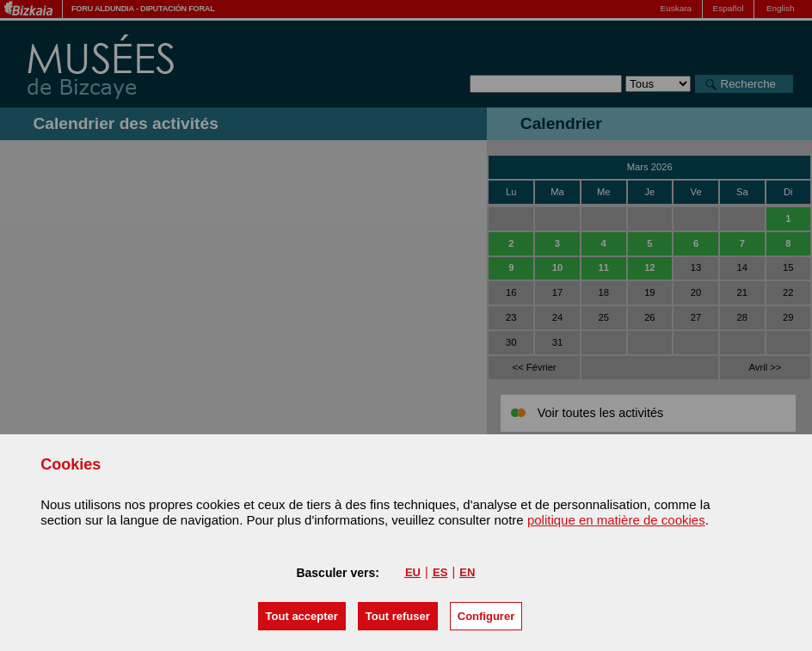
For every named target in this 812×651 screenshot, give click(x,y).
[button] (302, 616)
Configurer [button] (486, 616)
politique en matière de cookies (616, 520)
